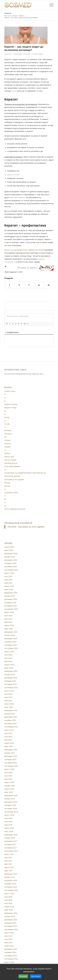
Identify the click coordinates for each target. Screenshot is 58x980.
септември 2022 (11, 688)
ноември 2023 (10, 642)
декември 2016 (11, 880)
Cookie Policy (10, 391)
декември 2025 (11, 560)
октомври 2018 (11, 808)
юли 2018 (8, 818)
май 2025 (8, 583)
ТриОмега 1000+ (11, 493)
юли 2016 (8, 897)
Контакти (8, 434)
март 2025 (9, 589)
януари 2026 (10, 557)
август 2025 (9, 573)
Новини (8, 13)
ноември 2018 (10, 805)
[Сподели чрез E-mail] (49, 285)
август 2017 (9, 854)
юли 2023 (8, 655)
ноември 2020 (10, 759)
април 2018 (9, 828)
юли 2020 (8, 773)
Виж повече (36, 976)
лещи (14, 91)
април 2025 (9, 586)
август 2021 (9, 730)
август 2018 (9, 815)
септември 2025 (11, 570)
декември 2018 (11, 802)
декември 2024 (11, 599)
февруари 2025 (11, 593)
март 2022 (9, 707)
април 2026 (9, 547)
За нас (7, 424)
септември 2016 (11, 890)
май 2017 (8, 864)
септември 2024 (11, 609)
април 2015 (9, 946)
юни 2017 (8, 861)
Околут (7, 453)
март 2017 (9, 871)
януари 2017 (10, 877)
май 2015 (8, 943)
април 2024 (9, 625)
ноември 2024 (10, 602)
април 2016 (9, 907)
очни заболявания (17, 197)
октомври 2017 (11, 848)
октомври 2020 (11, 763)
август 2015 (9, 933)
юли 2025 (8, 576)
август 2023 (9, 652)
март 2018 (9, 831)
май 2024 (8, 622)
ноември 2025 (10, 563)
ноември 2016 (10, 884)
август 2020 (9, 769)
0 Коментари (18, 54)
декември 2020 (11, 756)
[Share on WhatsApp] (29, 285)
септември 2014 (11, 959)
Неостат (8, 444)
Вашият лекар (10, 408)
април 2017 (9, 867)
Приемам (23, 976)
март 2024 (9, 629)
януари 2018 (10, 838)
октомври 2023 (11, 645)
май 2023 (8, 661)
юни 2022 (8, 697)
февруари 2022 (11, 710)
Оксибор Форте (11, 463)
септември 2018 (11, 812)
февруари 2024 (11, 632)
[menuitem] (50, 5)
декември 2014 (11, 949)
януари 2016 (10, 916)
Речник (7, 483)
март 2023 (9, 668)
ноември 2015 (10, 923)
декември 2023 (11, 638)
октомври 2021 (11, 723)
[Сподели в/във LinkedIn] (39, 285)
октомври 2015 (11, 926)
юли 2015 (8, 936)
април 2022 (9, 704)
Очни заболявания (12, 466)
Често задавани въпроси (15, 509)
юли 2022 (8, 694)
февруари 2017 (11, 874)
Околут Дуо (9, 457)
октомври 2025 (11, 567)
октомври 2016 (11, 887)
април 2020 (9, 782)
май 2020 (8, 779)
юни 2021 (8, 737)
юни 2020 (8, 776)
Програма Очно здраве (14, 479)
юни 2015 (8, 939)
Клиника (8, 430)
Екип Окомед (38, 54)
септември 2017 (11, 851)
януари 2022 (10, 714)
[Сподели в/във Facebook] (9, 285)
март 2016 (9, 910)
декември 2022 (11, 678)
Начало (8, 440)
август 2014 (9, 962)
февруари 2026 (11, 553)
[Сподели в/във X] (19, 285)
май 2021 (8, 740)
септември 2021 (11, 727)
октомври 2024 (11, 606)
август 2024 (9, 612)
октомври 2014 (11, 956)
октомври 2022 (11, 684)
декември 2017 (11, 841)
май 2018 (8, 825)
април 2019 (9, 789)
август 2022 (9, 691)
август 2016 (9, 893)
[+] (27, 324)
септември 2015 (11, 929)
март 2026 (9, 550)
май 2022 (8, 701)
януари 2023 (10, 674)
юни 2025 (8, 580)
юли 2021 (8, 733)
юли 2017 (8, 858)
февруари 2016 (11, 913)
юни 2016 (8, 900)
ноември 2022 (10, 681)
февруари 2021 (11, 750)
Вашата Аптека (11, 404)
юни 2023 (8, 658)
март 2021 (9, 746)
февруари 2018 (11, 835)
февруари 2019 (11, 795)
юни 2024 (8, 619)
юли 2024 (8, 616)
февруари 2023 (11, 671)
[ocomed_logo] (24, 5)
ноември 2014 (10, 952)
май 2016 (8, 903)
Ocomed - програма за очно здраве (26, 527)
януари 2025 (10, 596)
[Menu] (50, 5)
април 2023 (9, 665)
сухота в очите (13, 175)
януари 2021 (10, 753)
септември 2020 (11, 766)
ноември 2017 (10, 844)
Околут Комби (10, 460)
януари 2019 (10, 799)
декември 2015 (11, 920)
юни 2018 (8, 822)
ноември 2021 (10, 720)
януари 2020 (10, 786)
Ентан (7, 417)
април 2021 (9, 743)
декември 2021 (11, 717)
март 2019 (9, 792)
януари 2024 (10, 635)
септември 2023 (11, 648)
